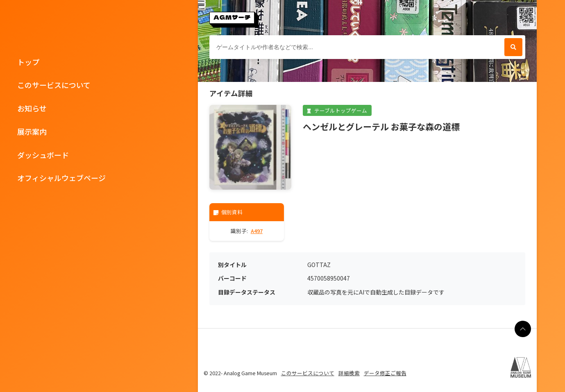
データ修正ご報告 (385, 373)
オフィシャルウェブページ (61, 178)
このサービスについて (54, 85)
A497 (257, 231)
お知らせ (32, 108)
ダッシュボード (43, 155)
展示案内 (32, 131)
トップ (28, 62)
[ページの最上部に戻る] (523, 329)
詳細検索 (349, 373)
